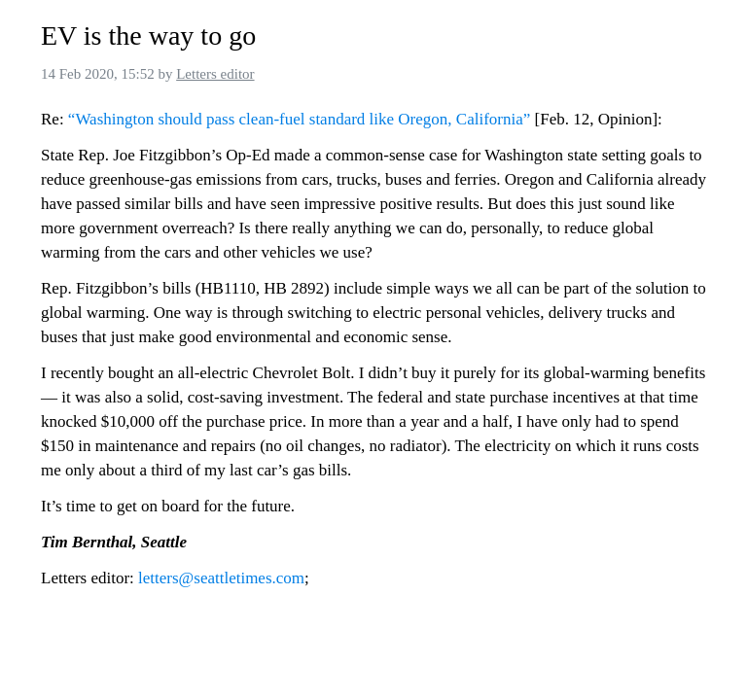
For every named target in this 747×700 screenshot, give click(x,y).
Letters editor (215, 74)
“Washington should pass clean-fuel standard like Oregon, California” (299, 119)
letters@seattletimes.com (221, 578)
